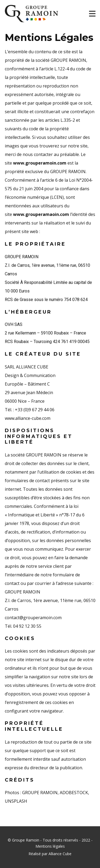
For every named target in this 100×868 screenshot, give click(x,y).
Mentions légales (50, 846)
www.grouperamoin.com (40, 163)
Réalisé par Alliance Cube (50, 854)
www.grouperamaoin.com (42, 214)
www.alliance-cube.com (28, 418)
